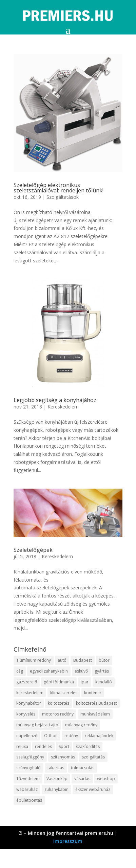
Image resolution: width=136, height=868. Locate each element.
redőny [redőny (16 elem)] (71, 736)
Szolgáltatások (63, 197)
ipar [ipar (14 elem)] (85, 682)
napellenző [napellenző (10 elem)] (27, 736)
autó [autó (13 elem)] (62, 660)
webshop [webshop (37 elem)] (106, 779)
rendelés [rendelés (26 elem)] (43, 746)
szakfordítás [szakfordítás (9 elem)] (88, 746)
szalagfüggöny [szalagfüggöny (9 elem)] (30, 757)
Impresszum (68, 841)
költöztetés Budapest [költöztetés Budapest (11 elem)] (96, 703)
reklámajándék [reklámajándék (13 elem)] (99, 736)
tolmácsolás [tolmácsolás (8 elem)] (83, 768)
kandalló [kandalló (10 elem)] (104, 682)
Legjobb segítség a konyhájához (55, 400)
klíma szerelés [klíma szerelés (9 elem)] (64, 693)
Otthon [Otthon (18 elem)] (51, 736)
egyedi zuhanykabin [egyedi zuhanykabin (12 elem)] (49, 671)
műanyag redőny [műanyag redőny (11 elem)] (81, 725)
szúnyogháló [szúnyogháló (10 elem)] (28, 768)
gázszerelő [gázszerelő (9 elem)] (27, 682)
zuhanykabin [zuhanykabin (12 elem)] (56, 789)
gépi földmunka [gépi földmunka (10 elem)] (59, 682)
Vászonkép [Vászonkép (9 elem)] (57, 779)
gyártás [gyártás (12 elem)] (102, 671)
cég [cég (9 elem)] (20, 671)
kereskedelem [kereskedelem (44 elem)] (30, 693)
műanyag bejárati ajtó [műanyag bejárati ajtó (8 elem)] (37, 725)
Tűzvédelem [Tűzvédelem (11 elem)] (28, 779)
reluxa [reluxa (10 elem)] (22, 746)
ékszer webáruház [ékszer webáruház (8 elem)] (93, 789)
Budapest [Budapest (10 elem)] (83, 660)
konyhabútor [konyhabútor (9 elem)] (29, 703)
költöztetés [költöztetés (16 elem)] (59, 703)
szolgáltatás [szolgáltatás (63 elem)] (93, 757)
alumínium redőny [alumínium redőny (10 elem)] (34, 660)
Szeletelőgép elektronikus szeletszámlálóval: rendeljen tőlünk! (59, 188)
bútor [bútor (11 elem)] (104, 660)
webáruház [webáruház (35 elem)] (27, 789)
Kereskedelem (63, 407)
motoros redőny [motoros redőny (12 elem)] (58, 714)
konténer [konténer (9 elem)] (93, 693)
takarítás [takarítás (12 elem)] (56, 768)
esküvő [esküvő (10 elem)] (81, 671)
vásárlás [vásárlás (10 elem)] (82, 779)
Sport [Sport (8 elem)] (64, 746)
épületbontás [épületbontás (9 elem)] (29, 800)
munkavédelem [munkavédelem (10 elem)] (95, 714)
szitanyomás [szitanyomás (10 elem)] (63, 757)
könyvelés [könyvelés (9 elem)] (26, 714)
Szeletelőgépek (33, 550)
